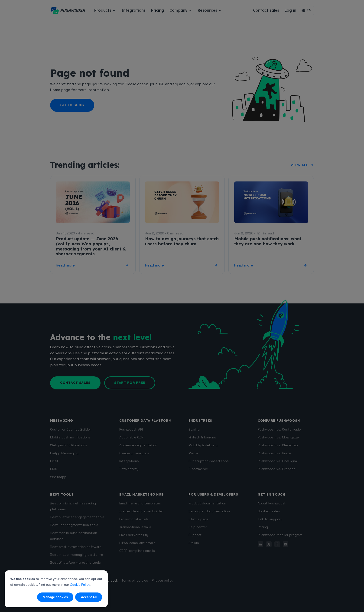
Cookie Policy (80, 585)
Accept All (89, 597)
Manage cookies (55, 597)
